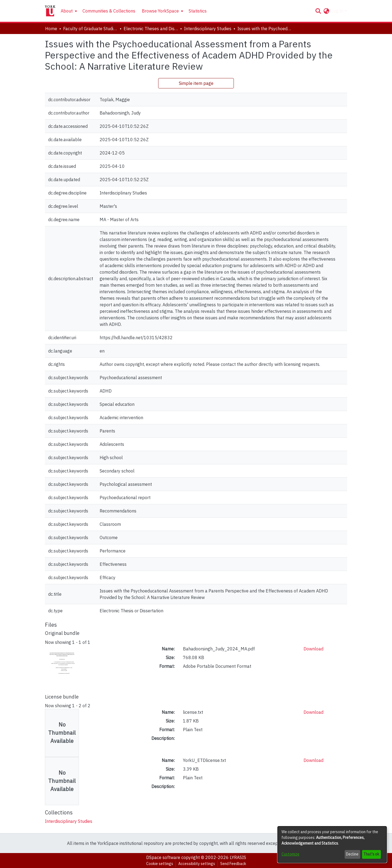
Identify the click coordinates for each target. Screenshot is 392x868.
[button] (318, 11)
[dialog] (332, 844)
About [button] (67, 11)
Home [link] (51, 29)
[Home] (50, 11)
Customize (290, 854)
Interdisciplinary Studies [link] (208, 29)
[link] (69, 821)
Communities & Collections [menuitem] (109, 11)
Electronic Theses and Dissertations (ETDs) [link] (151, 29)
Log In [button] (338, 11)
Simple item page (196, 83)
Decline (352, 854)
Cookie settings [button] (160, 864)
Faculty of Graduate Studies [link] (90, 29)
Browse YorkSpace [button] (160, 11)
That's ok (371, 854)
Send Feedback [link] (233, 864)
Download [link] (313, 649)
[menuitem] (68, 11)
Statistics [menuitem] (198, 11)
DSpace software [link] (163, 857)
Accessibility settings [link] (197, 864)
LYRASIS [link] (238, 857)
